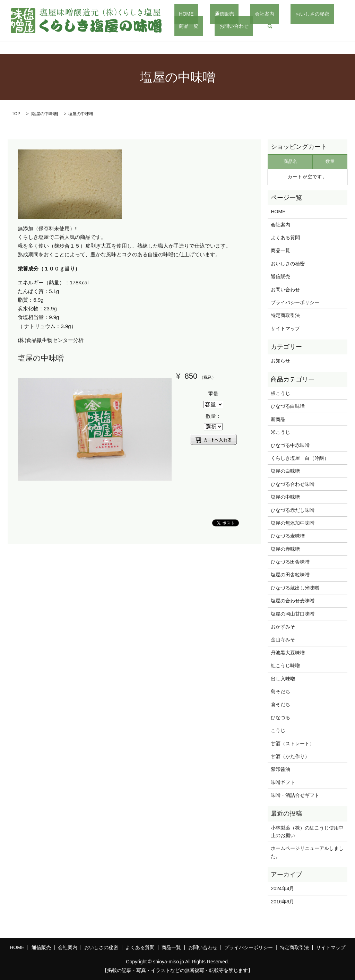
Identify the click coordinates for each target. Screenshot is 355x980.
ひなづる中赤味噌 (290, 445)
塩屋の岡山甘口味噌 (293, 614)
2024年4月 (282, 888)
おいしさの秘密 (280, 14)
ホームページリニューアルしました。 (307, 852)
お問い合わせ (189, 26)
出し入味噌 (283, 679)
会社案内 (241, 14)
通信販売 (210, 14)
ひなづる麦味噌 (288, 536)
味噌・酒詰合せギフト (295, 795)
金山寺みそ (283, 639)
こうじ (278, 730)
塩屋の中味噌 (44, 114)
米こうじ (280, 432)
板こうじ (280, 393)
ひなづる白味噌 (288, 406)
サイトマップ (285, 328)
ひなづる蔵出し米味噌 (295, 588)
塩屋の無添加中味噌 (293, 523)
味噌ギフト (283, 782)
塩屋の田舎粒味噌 (290, 575)
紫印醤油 (280, 769)
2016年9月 (282, 902)
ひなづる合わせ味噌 (293, 484)
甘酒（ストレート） (293, 743)
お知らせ (280, 361)
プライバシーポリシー (295, 302)
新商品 (278, 419)
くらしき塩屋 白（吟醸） (300, 458)
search (220, 26)
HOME (182, 14)
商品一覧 (318, 14)
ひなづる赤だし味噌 (293, 510)
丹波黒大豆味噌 (288, 653)
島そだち (280, 691)
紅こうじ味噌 (285, 665)
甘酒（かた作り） (290, 756)
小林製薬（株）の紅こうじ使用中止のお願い (307, 832)
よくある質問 (285, 238)
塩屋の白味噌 (285, 471)
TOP (16, 114)
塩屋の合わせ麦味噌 (293, 601)
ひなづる (280, 717)
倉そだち (280, 704)
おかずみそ (283, 627)
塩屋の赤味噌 (285, 549)
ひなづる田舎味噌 (290, 562)
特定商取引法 (285, 315)
